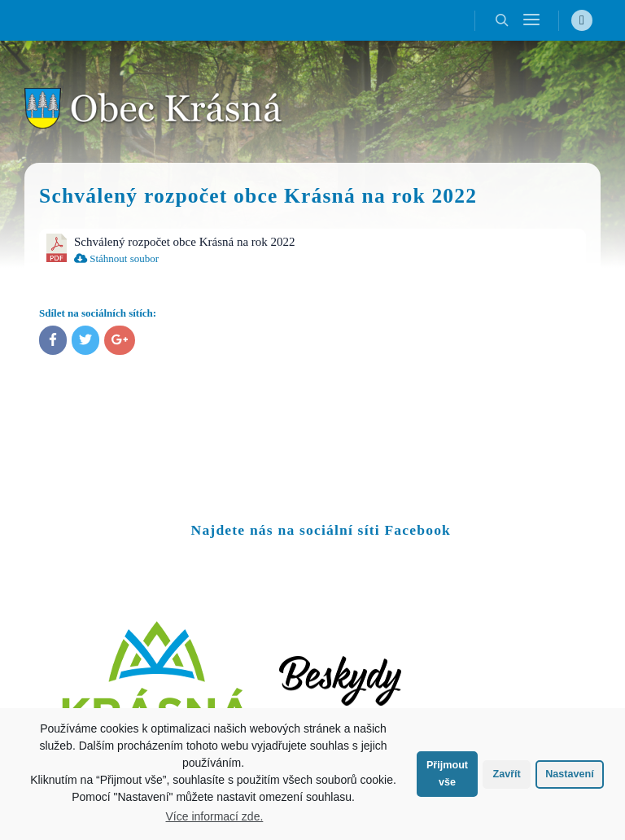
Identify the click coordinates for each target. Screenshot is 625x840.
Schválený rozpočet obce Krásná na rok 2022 (185, 242)
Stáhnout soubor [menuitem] (116, 258)
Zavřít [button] (506, 774)
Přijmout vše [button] (447, 774)
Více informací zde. (215, 816)
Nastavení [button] (570, 774)
